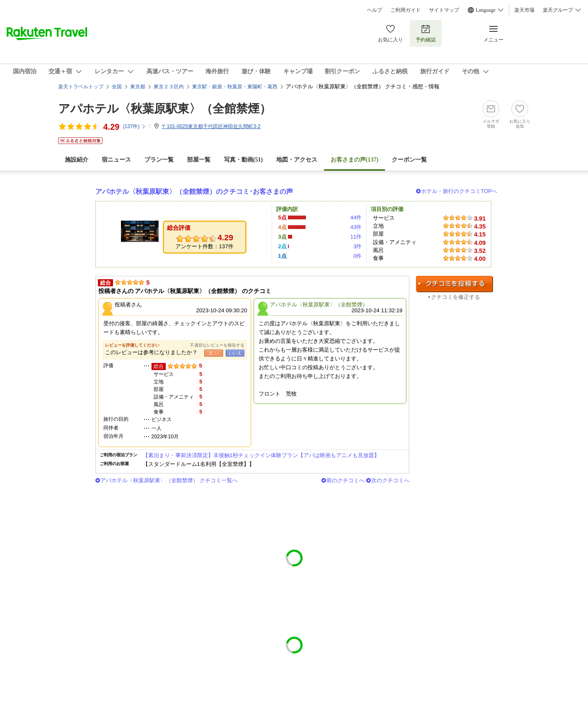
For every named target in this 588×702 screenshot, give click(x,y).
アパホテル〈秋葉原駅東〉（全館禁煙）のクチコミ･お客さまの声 (194, 192)
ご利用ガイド (406, 10)
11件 (356, 237)
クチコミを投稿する (454, 284)
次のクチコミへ (390, 480)
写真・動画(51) (243, 160)
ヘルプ (375, 10)
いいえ (235, 353)
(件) (134, 126)
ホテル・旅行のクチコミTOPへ (459, 191)
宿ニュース (116, 160)
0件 (357, 256)
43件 (356, 227)
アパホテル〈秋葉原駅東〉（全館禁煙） (165, 109)
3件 (357, 246)
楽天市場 (524, 10)
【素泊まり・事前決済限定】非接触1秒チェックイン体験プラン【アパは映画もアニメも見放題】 (261, 455)
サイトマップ (444, 10)
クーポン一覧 (409, 160)
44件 (356, 217)
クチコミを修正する (456, 297)
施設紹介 (77, 160)
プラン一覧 (159, 160)
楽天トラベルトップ (81, 87)
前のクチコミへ (345, 480)
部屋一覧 (199, 160)
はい (214, 353)
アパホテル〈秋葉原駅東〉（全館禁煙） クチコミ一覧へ (169, 480)
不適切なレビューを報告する (217, 345)
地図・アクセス (297, 160)
